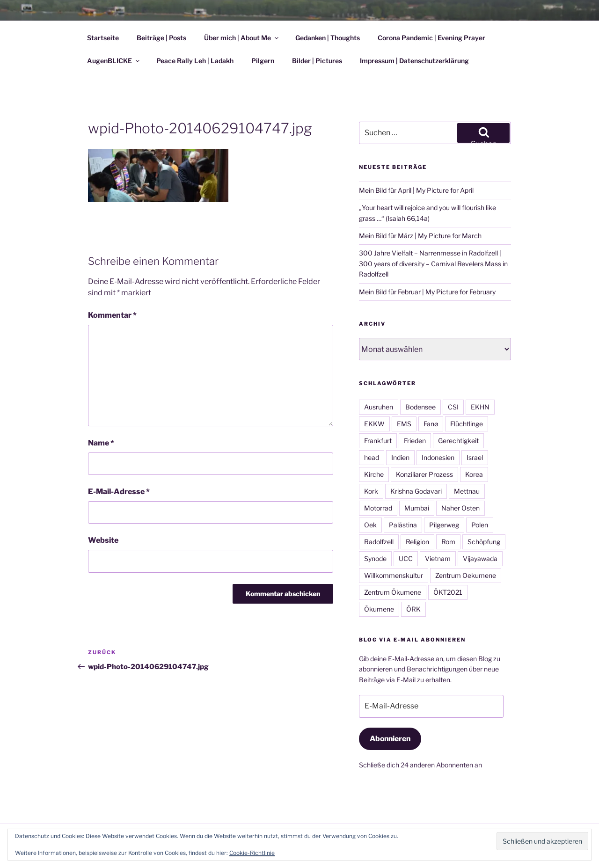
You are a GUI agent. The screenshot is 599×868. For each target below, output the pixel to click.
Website (103, 540)
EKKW (374, 424)
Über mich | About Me (242, 38)
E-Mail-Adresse (119, 492)
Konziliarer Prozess (424, 474)
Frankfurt (378, 441)
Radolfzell (379, 542)
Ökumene (379, 609)
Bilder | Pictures (317, 61)
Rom (448, 542)
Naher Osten (460, 508)
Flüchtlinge (467, 424)
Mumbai (417, 508)
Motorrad (378, 508)
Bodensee (420, 407)
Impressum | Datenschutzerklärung (414, 61)
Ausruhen (379, 407)
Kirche (374, 474)
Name (101, 443)
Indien (400, 457)
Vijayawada (480, 558)
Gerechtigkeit (458, 441)
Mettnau (467, 491)
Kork (371, 491)
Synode (375, 558)
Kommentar (112, 315)
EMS (404, 424)
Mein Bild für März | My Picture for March (420, 236)
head (372, 457)
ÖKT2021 (448, 592)
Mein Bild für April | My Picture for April (416, 190)
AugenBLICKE (114, 61)
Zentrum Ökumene (393, 592)
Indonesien (438, 457)
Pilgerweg (444, 525)
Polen (480, 525)
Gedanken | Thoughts (328, 38)
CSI (453, 407)
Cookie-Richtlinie (252, 853)
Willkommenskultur (394, 575)
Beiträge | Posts (161, 38)
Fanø (431, 424)
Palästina (403, 525)
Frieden (415, 441)
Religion (417, 542)
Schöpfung (484, 542)
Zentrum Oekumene (466, 575)
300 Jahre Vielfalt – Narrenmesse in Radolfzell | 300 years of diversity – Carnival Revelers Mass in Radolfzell (433, 263)
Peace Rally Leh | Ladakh (195, 61)
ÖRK (413, 609)
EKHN (480, 407)
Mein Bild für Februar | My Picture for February (427, 292)
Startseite (103, 38)
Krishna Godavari (416, 491)
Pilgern (263, 61)
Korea (474, 474)
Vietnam (438, 558)
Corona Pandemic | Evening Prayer (431, 38)
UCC (406, 558)
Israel (475, 457)
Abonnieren (390, 739)
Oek (370, 525)
